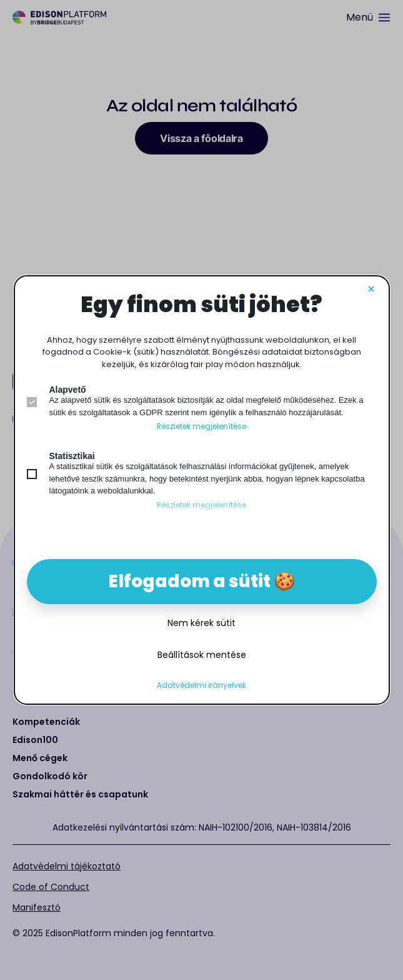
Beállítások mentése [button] (202, 655)
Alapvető (68, 390)
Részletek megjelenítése (201, 427)
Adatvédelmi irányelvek (201, 685)
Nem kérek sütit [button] (201, 623)
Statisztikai (72, 456)
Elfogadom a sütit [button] (189, 581)
